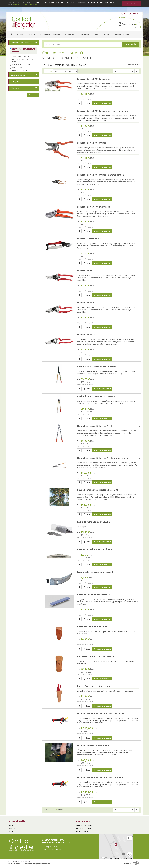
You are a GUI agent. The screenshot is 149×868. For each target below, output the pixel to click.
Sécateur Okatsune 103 (89, 239)
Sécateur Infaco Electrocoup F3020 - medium (100, 777)
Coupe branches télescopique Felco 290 (97, 490)
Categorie (15, 82)
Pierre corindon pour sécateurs (93, 595)
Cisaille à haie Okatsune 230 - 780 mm (97, 396)
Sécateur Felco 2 (86, 271)
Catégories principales (21, 43)
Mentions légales (83, 831)
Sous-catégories (18, 75)
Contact (11, 831)
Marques (15, 88)
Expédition (12, 825)
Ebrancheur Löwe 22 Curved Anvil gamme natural (103, 458)
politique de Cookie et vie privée (25, 5)
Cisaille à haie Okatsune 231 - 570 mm (97, 367)
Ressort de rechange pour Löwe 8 (95, 549)
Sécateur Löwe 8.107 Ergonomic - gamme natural (103, 111)
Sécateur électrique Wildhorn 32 (94, 745)
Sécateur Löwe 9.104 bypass (92, 143)
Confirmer (131, 3)
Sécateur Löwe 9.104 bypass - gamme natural (101, 175)
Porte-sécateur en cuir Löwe (92, 627)
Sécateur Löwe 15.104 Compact (93, 207)
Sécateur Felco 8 (86, 303)
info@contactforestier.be (52, 849)
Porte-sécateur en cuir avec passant (96, 656)
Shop (50, 65)
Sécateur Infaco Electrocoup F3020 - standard (101, 713)
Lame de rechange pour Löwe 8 (93, 522)
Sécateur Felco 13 (86, 335)
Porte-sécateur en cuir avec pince (95, 686)
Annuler (13, 95)
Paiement (12, 828)
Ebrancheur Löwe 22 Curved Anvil (94, 426)
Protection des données (85, 828)
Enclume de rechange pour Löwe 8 (95, 572)
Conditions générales (84, 825)
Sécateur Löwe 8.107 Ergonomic (94, 79)
